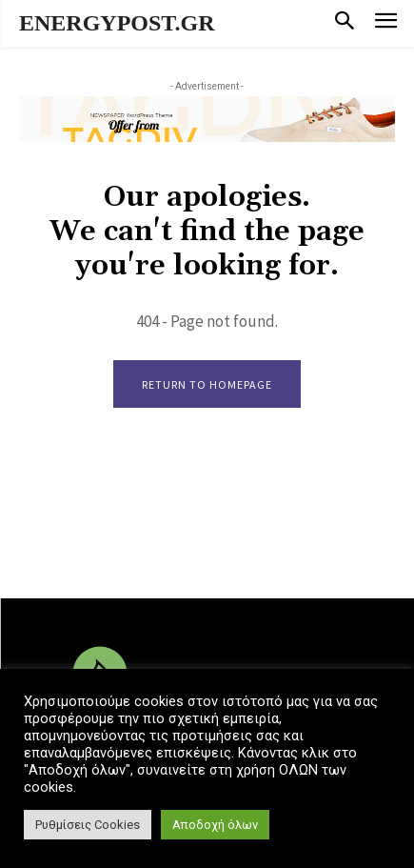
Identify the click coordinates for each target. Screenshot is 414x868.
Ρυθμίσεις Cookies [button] (88, 825)
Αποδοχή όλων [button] (215, 825)
